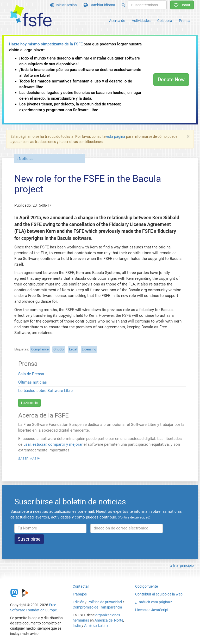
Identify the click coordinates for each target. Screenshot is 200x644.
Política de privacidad (105, 602)
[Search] (123, 5)
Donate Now (171, 79)
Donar (182, 5)
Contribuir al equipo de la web (159, 594)
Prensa (185, 21)
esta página (116, 136)
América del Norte (109, 620)
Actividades (141, 21)
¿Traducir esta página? (154, 602)
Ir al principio (183, 565)
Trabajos (80, 594)
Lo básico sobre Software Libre (45, 391)
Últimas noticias (33, 382)
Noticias (26, 159)
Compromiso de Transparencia (97, 607)
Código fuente (146, 586)
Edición (79, 602)
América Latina (96, 625)
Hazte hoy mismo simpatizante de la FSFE (46, 44)
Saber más (27, 458)
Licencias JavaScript (152, 610)
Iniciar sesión (63, 5)
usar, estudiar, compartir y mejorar (53, 444)
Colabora (165, 21)
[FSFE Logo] (31, 16)
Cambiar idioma (99, 5)
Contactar (81, 586)
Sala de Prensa (31, 374)
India (77, 625)
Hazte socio (29, 403)
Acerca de (117, 21)
